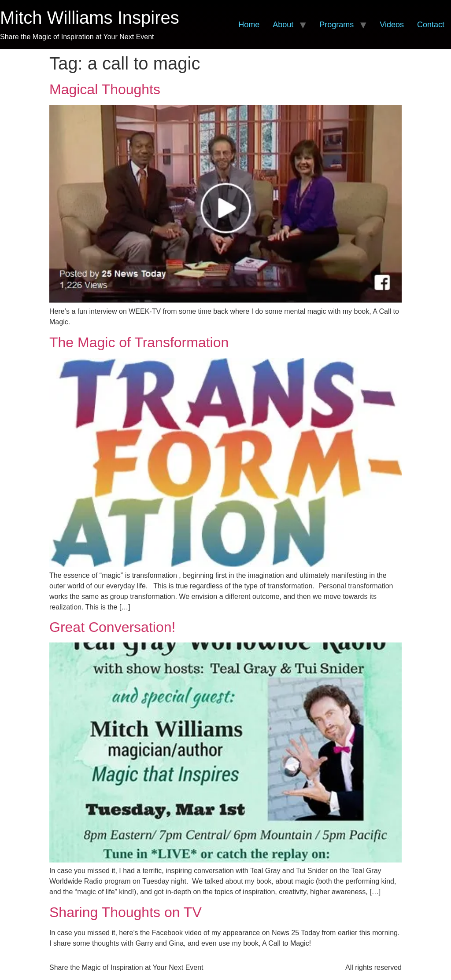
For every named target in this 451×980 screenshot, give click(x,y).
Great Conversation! (112, 627)
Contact (431, 25)
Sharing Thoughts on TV (126, 912)
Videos (392, 25)
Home (249, 25)
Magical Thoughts (105, 89)
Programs (336, 25)
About (283, 25)
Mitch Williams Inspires (90, 18)
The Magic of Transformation (139, 342)
